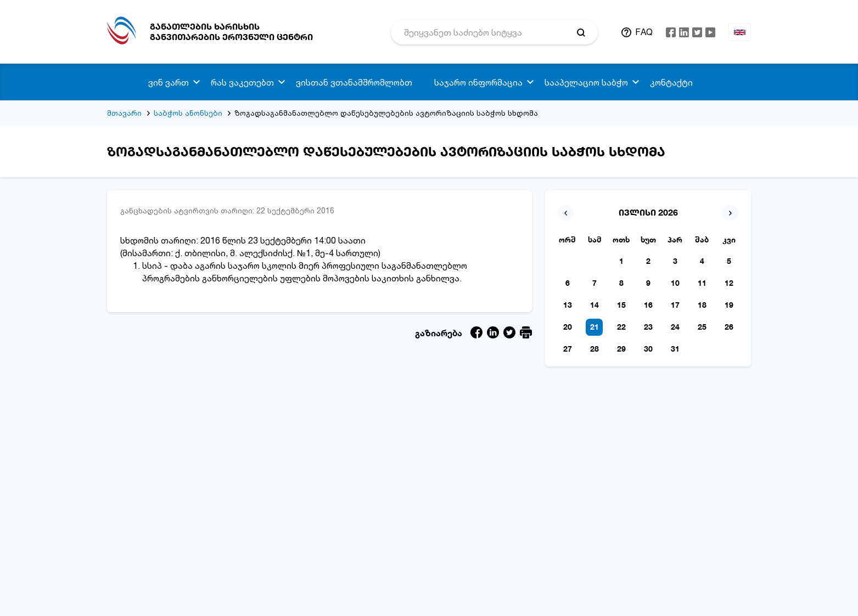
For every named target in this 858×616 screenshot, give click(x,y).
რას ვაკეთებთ (242, 82)
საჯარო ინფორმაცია (478, 82)
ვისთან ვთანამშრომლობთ (354, 82)
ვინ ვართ (169, 82)
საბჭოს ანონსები (188, 113)
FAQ (644, 32)
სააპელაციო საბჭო (586, 82)
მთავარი (124, 113)
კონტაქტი (671, 82)
